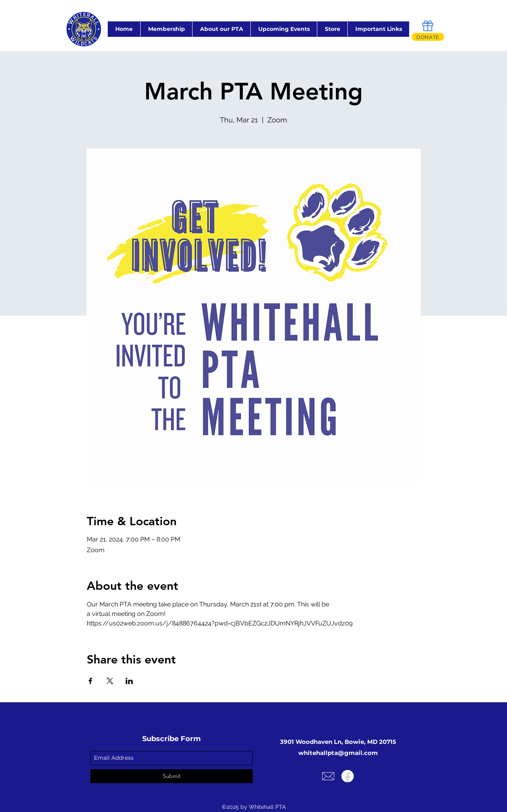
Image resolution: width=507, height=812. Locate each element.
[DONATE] (428, 37)
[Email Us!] (328, 776)
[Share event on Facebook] (91, 681)
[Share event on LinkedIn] (129, 681)
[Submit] (172, 776)
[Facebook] (348, 776)
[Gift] (428, 26)
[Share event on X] (110, 681)
